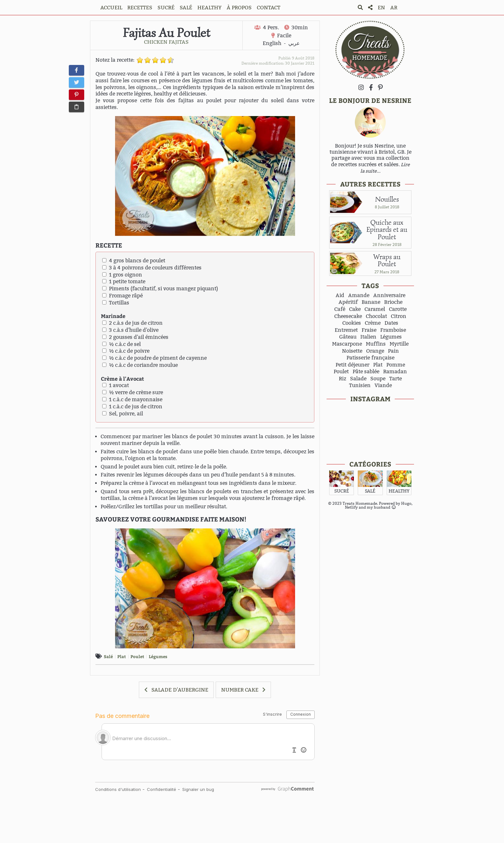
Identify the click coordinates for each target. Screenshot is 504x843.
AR (394, 8)
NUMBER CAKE (240, 690)
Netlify (351, 507)
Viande (383, 385)
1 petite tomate (124, 281)
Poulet (137, 656)
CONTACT (269, 8)
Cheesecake (348, 316)
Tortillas (116, 303)
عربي (294, 43)
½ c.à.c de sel (122, 344)
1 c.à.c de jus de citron (132, 407)
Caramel (375, 309)
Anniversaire (389, 295)
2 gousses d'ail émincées (135, 337)
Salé (108, 656)
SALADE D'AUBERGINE (180, 690)
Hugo (406, 503)
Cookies (352, 323)
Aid (340, 295)
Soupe (378, 379)
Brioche (393, 302)
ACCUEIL (111, 8)
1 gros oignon (122, 275)
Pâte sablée (366, 372)
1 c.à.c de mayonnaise (132, 399)
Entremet (346, 330)
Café (340, 309)
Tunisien (360, 385)
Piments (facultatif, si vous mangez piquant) (160, 289)
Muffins (376, 344)
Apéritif (348, 302)
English (272, 43)
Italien (368, 337)
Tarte (396, 379)
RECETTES (140, 8)
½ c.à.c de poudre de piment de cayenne (154, 358)
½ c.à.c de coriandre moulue (140, 365)
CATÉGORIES (370, 464)
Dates (391, 323)
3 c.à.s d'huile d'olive (130, 330)
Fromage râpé (122, 296)
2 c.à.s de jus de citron (132, 323)
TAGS (370, 285)
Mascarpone (347, 344)
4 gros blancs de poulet (134, 261)
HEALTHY (209, 8)
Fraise (369, 330)
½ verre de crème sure (133, 392)
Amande (359, 295)
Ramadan (395, 372)
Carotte (398, 309)
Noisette (352, 351)
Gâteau (348, 337)
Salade (358, 379)
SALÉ (186, 8)
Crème (373, 323)
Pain (393, 351)
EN (381, 8)
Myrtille (399, 344)
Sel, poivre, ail (123, 414)
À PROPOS (239, 8)
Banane (371, 302)
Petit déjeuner (352, 365)
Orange (375, 351)
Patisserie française (370, 358)
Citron (399, 316)
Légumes (158, 656)
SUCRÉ (166, 8)
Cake (355, 309)
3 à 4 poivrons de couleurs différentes (152, 268)
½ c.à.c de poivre (126, 351)
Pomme (396, 365)
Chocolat (376, 316)
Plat (122, 656)
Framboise (393, 330)
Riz (342, 379)
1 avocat (116, 385)
